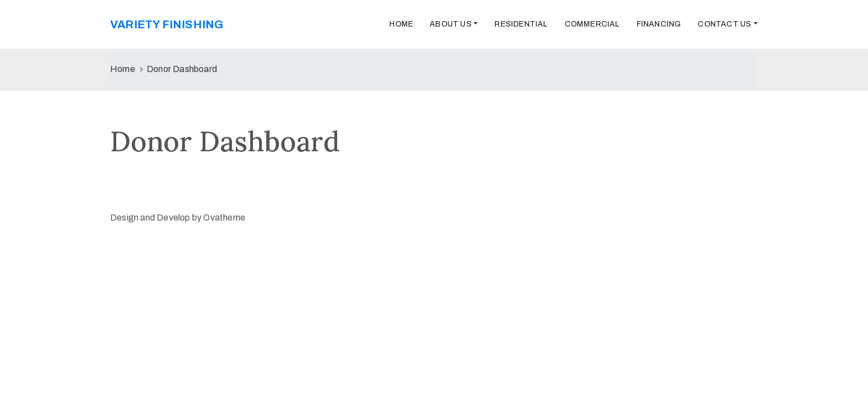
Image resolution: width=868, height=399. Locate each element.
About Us (451, 24)
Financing (659, 24)
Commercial (592, 24)
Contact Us (724, 24)
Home (401, 24)
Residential (521, 24)
